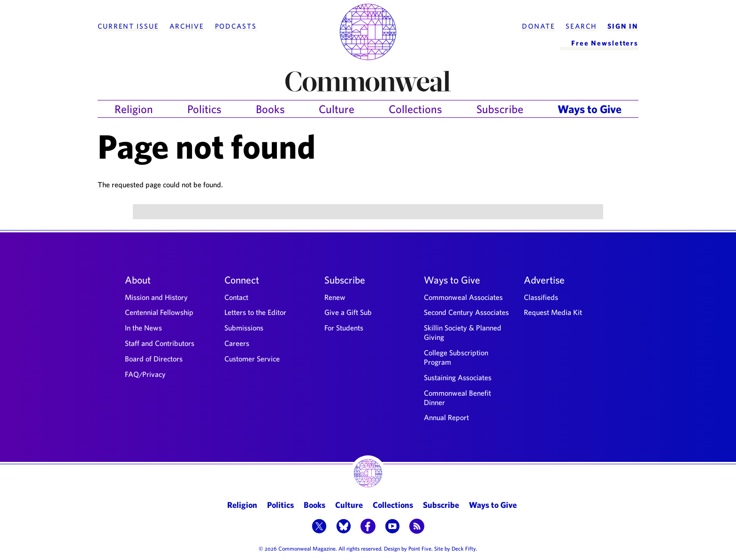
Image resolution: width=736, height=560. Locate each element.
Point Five (420, 548)
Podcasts (236, 26)
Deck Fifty (464, 548)
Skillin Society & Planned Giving (463, 332)
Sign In (623, 26)
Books (270, 109)
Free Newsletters (605, 43)
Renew (335, 297)
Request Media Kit (553, 312)
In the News (143, 328)
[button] (319, 527)
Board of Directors (154, 359)
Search (581, 26)
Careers (237, 343)
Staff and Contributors (160, 343)
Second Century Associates (466, 312)
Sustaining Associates (458, 377)
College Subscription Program (456, 357)
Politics (204, 109)
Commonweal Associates (463, 297)
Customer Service (252, 359)
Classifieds (541, 297)
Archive (187, 26)
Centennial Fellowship (159, 312)
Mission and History (156, 297)
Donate (538, 26)
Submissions (244, 328)
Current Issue (128, 26)
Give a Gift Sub (348, 312)
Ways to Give (590, 109)
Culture (337, 109)
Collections (415, 109)
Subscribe (500, 109)
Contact (236, 297)
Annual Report (446, 417)
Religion (134, 109)
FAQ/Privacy (145, 374)
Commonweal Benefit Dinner (457, 398)
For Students (344, 328)
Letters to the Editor (255, 312)
